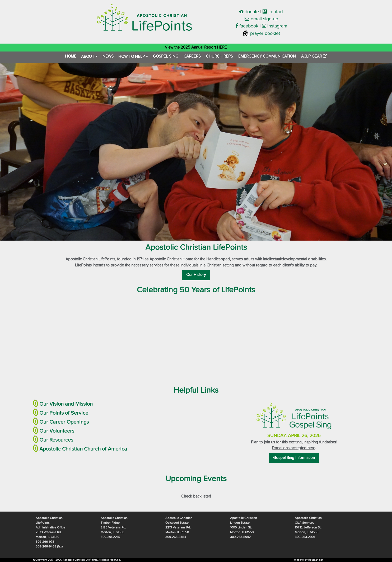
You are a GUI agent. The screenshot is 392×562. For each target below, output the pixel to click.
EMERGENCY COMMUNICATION (267, 56)
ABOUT (89, 57)
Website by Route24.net (309, 560)
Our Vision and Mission (66, 404)
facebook (247, 26)
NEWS (108, 56)
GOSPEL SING (166, 56)
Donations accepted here (293, 448)
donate (249, 12)
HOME (71, 56)
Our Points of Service (64, 413)
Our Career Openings (64, 422)
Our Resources (56, 440)
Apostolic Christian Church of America (83, 449)
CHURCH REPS (220, 56)
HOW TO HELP (133, 57)
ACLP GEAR (314, 56)
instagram (275, 26)
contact (273, 12)
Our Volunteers (57, 431)
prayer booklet (261, 34)
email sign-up (261, 19)
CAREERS (192, 56)
